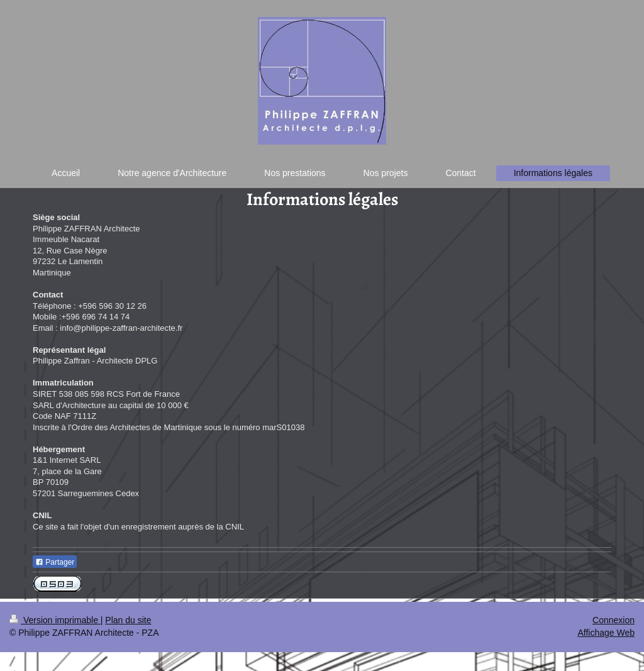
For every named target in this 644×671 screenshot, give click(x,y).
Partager (55, 562)
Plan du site (128, 620)
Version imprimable (55, 620)
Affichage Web (606, 633)
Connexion (613, 620)
